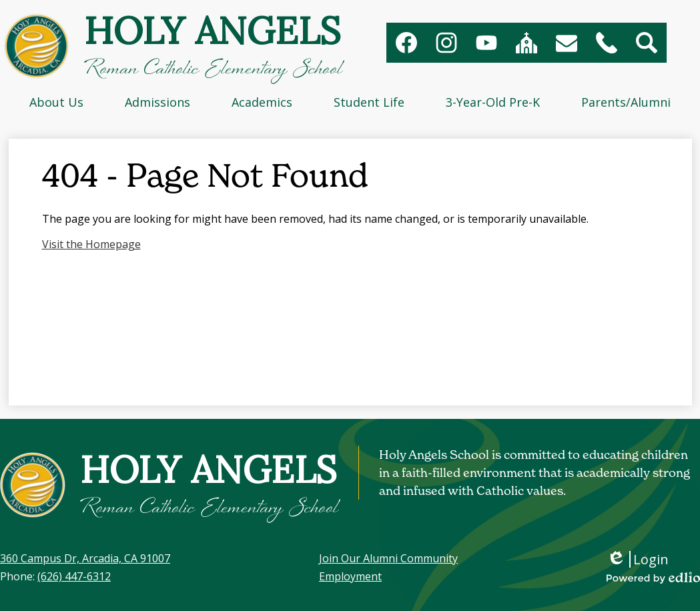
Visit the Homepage (91, 244)
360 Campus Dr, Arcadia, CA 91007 (85, 558)
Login (638, 559)
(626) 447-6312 (74, 576)
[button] (56, 102)
